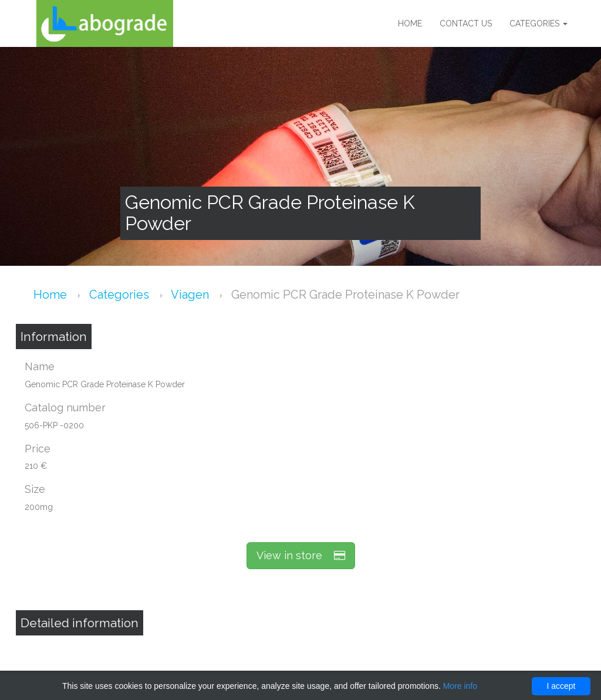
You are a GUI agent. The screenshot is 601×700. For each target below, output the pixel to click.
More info (460, 686)
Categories (538, 23)
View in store (301, 555)
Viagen (191, 295)
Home (410, 23)
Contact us (466, 23)
